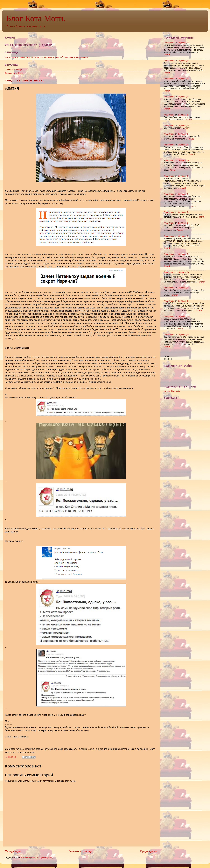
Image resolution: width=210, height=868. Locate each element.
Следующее (13, 851)
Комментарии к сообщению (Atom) (37, 857)
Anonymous (169, 43)
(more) (167, 55)
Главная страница (13, 69)
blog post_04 (184, 43)
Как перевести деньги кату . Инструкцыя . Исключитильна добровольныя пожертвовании (46, 57)
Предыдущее (149, 851)
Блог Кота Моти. (36, 18)
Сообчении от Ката (14, 73)
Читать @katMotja (172, 391)
